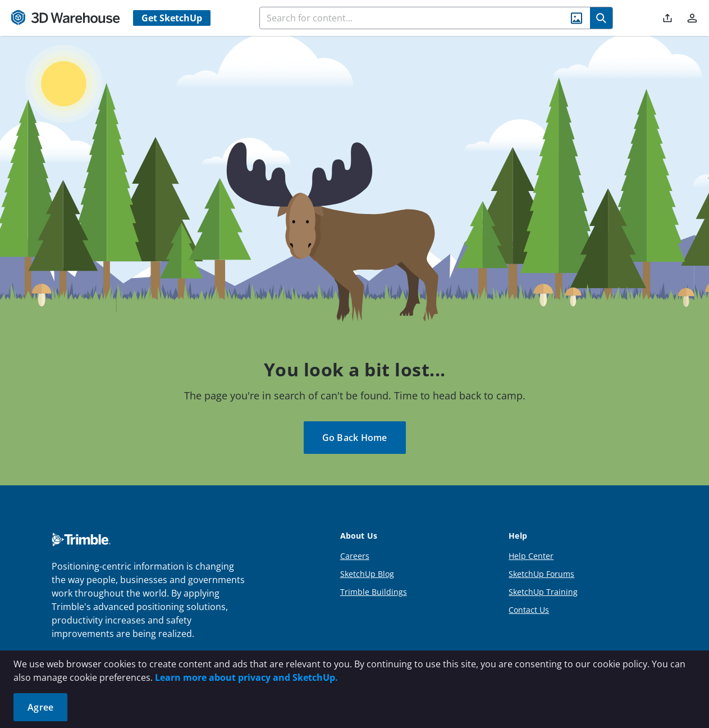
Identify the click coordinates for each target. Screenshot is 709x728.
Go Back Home (355, 438)
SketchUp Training (543, 592)
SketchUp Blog (367, 574)
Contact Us (529, 610)
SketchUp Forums (541, 574)
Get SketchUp (172, 18)
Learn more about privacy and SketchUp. (246, 677)
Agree (40, 707)
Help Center (531, 556)
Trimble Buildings (374, 592)
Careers (355, 556)
